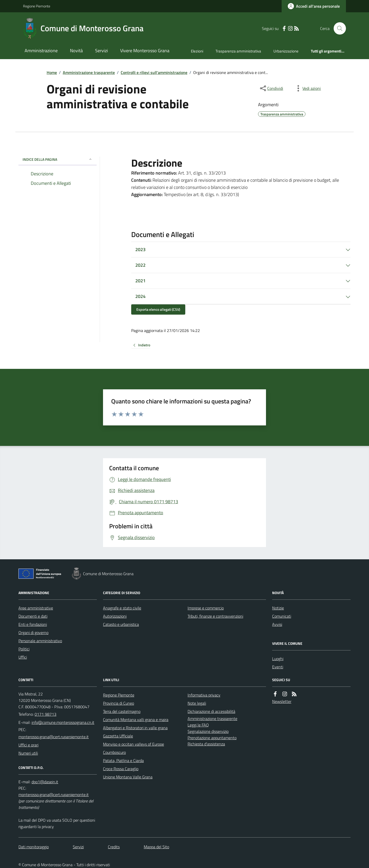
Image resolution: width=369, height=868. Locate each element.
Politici (24, 649)
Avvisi (277, 624)
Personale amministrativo (40, 641)
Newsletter (282, 701)
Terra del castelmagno (122, 711)
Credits (114, 847)
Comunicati (282, 616)
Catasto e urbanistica (121, 624)
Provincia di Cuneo (119, 703)
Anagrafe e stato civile (122, 608)
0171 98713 (45, 714)
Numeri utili (28, 753)
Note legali (197, 703)
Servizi (101, 51)
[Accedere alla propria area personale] (314, 6)
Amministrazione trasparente (89, 72)
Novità (76, 51)
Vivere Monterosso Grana (145, 51)
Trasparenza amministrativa (238, 51)
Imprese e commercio (206, 608)
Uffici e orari (28, 745)
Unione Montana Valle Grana (128, 777)
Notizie (278, 608)
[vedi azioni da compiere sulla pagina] (307, 88)
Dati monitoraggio (34, 847)
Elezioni (197, 51)
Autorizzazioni (115, 616)
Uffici (23, 657)
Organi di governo (33, 633)
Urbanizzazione (286, 51)
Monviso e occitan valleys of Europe (134, 744)
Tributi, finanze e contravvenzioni (215, 616)
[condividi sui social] (271, 88)
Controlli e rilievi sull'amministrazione (154, 72)
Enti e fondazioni (33, 624)
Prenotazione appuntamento (212, 738)
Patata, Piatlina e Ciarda (123, 760)
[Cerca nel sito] (338, 28)
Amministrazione (41, 51)
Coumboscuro (114, 752)
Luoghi (278, 659)
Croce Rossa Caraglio (121, 769)
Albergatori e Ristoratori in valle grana (135, 728)
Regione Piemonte (37, 6)
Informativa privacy (204, 695)
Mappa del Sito (156, 847)
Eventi (278, 667)
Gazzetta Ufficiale (118, 736)
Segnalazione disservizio (208, 731)
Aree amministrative (36, 608)
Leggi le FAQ (198, 725)
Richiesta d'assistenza (206, 744)
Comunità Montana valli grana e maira (136, 720)
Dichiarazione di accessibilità (211, 711)
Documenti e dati (33, 616)
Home (52, 72)
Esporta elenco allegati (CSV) (158, 309)
